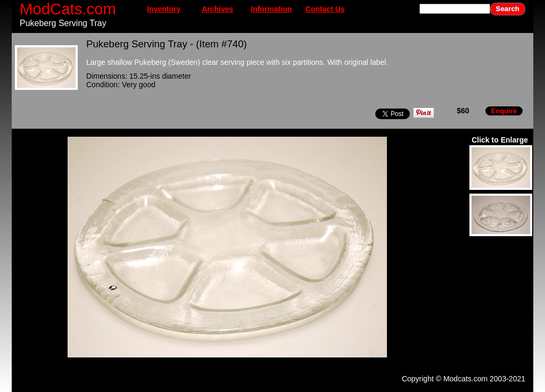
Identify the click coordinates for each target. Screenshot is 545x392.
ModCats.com (68, 9)
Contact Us (325, 9)
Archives (217, 9)
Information (271, 9)
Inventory (164, 9)
